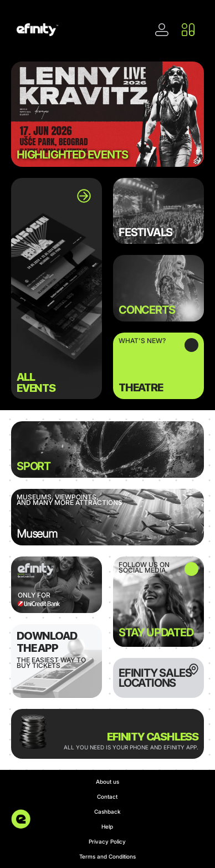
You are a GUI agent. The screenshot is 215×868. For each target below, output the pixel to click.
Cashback (107, 811)
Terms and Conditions (107, 856)
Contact (107, 796)
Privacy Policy (107, 841)
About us (107, 782)
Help (107, 826)
